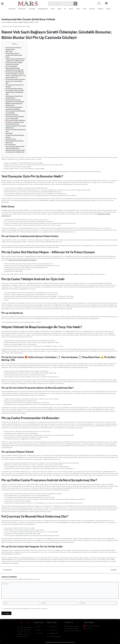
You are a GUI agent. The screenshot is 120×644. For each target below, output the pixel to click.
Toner (85, 9)
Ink (65, 9)
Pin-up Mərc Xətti (11, 139)
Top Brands (12, 9)
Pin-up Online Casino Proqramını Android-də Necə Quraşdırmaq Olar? (15, 92)
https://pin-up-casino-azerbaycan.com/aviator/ (23, 260)
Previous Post (7, 570)
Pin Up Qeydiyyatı (11, 144)
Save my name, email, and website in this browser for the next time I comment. (25, 609)
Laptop (108, 9)
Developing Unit (43, 9)
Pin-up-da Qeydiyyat (11, 66)
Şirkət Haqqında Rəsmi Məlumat (15, 141)
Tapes (78, 9)
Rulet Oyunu (9, 51)
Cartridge (32, 9)
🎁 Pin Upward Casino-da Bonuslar (15, 120)
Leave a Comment (7, 22)
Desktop (100, 9)
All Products (22, 9)
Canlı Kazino (9, 133)
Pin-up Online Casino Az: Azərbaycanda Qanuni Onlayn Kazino (14, 55)
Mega (59, 9)
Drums (53, 9)
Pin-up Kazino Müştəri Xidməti (14, 88)
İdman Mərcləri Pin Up (12, 115)
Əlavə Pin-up (9, 143)
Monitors (92, 9)
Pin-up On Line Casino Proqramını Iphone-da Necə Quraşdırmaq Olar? (15, 81)
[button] (5, 4)
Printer (71, 9)
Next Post (114, 570)
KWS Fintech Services (69, 642)
